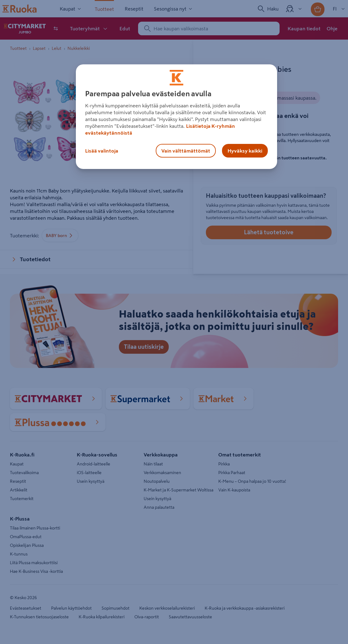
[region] (176, 117)
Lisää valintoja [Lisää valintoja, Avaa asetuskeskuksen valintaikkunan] (102, 151)
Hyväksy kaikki (245, 151)
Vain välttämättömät (186, 151)
